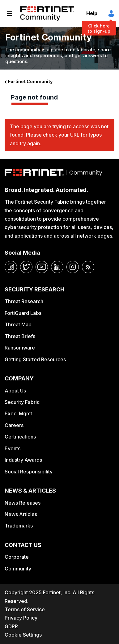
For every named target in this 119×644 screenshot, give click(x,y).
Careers (14, 425)
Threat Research (24, 301)
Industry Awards (23, 460)
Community (18, 569)
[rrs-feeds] (88, 267)
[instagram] (73, 267)
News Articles (21, 514)
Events (13, 448)
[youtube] (42, 267)
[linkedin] (57, 267)
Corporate (17, 557)
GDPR (11, 626)
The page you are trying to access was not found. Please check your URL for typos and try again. (59, 135)
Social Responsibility (29, 472)
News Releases (23, 503)
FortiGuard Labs (23, 313)
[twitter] (26, 267)
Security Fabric (22, 402)
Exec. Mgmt (18, 413)
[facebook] (11, 267)
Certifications (20, 437)
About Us (15, 391)
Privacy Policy (21, 618)
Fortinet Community (47, 14)
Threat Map (18, 324)
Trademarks (19, 526)
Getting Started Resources (35, 359)
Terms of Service (25, 609)
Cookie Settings (23, 635)
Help (92, 13)
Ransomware (20, 348)
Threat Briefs (20, 336)
